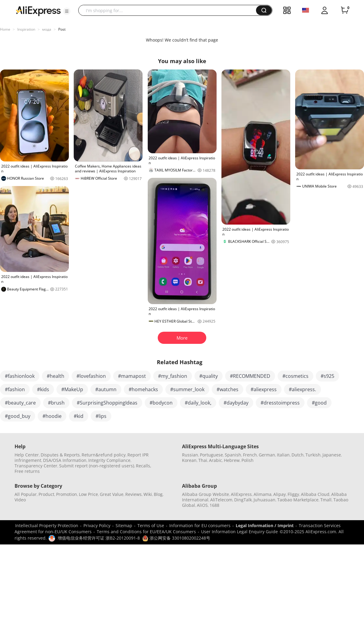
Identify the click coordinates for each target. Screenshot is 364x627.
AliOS (202, 505)
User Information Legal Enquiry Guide (239, 532)
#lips (101, 416)
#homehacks (143, 389)
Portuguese (211, 455)
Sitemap (124, 525)
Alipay (280, 494)
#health (56, 376)
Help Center (27, 455)
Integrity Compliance (109, 460)
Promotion (67, 494)
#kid (79, 416)
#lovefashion (91, 376)
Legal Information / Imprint (265, 525)
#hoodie (52, 416)
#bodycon (161, 403)
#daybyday (236, 403)
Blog (158, 494)
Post (62, 29)
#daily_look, (198, 403)
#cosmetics (295, 376)
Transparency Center (36, 466)
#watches (227, 389)
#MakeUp (72, 389)
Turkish (313, 455)
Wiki (148, 494)
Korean (189, 460)
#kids (43, 389)
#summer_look (187, 389)
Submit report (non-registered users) (97, 466)
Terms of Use (151, 525)
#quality (209, 376)
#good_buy (18, 416)
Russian (190, 455)
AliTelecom (221, 500)
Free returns (27, 471)
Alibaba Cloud (315, 494)
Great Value (112, 494)
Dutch (298, 455)
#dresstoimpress (280, 403)
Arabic (216, 460)
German (267, 455)
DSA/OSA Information (65, 460)
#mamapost (132, 376)
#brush (56, 403)
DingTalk (243, 500)
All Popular (26, 494)
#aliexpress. (302, 389)
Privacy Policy (97, 525)
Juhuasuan (265, 500)
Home (5, 29)
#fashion (15, 389)
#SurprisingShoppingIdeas (107, 403)
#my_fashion (173, 376)
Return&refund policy (104, 455)
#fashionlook (20, 376)
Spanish (233, 455)
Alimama (263, 494)
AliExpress (241, 494)
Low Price (88, 494)
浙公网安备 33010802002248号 (176, 538)
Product (46, 494)
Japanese (332, 455)
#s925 (327, 376)
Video (20, 500)
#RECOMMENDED (250, 376)
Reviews (133, 494)
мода (47, 29)
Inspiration (26, 29)
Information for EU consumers (200, 525)
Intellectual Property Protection (47, 525)
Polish (248, 460)
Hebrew (232, 460)
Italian (283, 455)
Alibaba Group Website (206, 494)
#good (319, 403)
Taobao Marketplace (298, 500)
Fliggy (293, 494)
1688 (214, 505)
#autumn (106, 389)
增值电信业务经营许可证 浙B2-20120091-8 (99, 538)
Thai (203, 460)
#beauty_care (20, 403)
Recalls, (144, 466)
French (250, 455)
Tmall (326, 500)
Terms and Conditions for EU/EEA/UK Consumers (146, 532)
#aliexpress (264, 389)
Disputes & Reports (60, 455)
